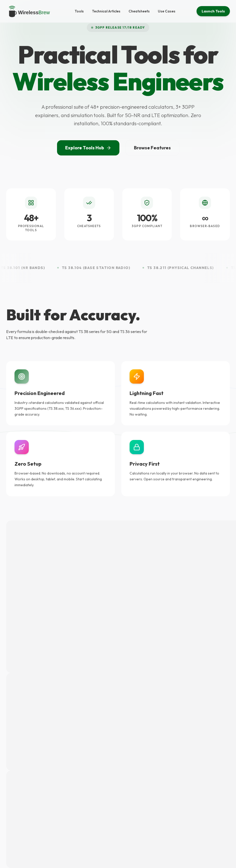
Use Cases (167, 11)
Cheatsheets (139, 11)
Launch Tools (213, 11)
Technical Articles (106, 11)
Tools (79, 11)
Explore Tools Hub (88, 148)
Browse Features (152, 148)
